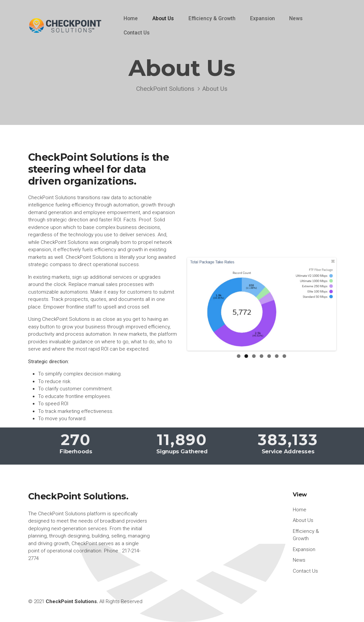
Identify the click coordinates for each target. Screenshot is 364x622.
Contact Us (137, 33)
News (296, 18)
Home (131, 18)
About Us (163, 18)
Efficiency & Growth (212, 18)
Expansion (262, 18)
